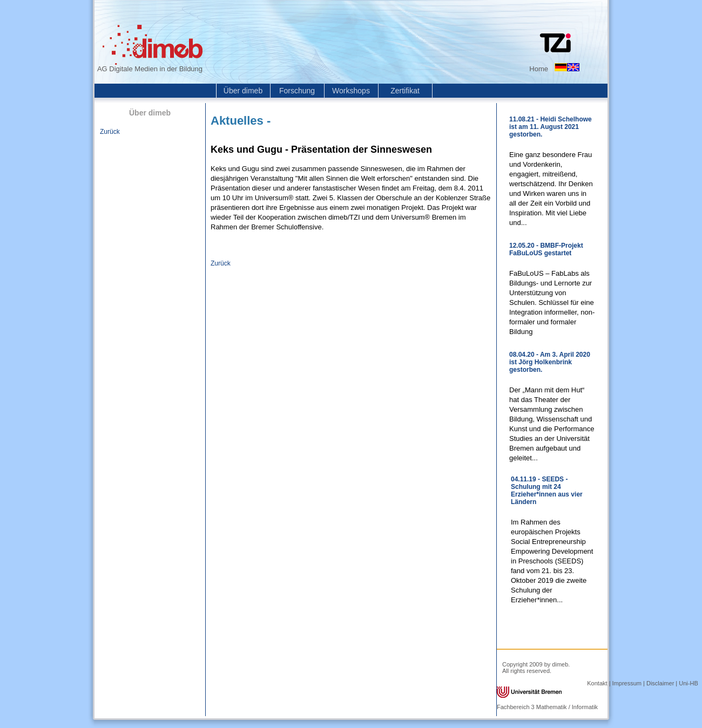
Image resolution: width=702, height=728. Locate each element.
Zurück (110, 132)
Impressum (627, 683)
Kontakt (597, 683)
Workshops (351, 91)
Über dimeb (243, 91)
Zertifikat (405, 91)
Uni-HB (688, 683)
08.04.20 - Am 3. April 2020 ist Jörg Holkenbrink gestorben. (550, 362)
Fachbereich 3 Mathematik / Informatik (547, 707)
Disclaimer (660, 683)
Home (539, 69)
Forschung (297, 91)
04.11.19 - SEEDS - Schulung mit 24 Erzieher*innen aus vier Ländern (547, 491)
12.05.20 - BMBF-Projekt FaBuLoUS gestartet (546, 249)
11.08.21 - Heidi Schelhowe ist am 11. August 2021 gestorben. (551, 127)
